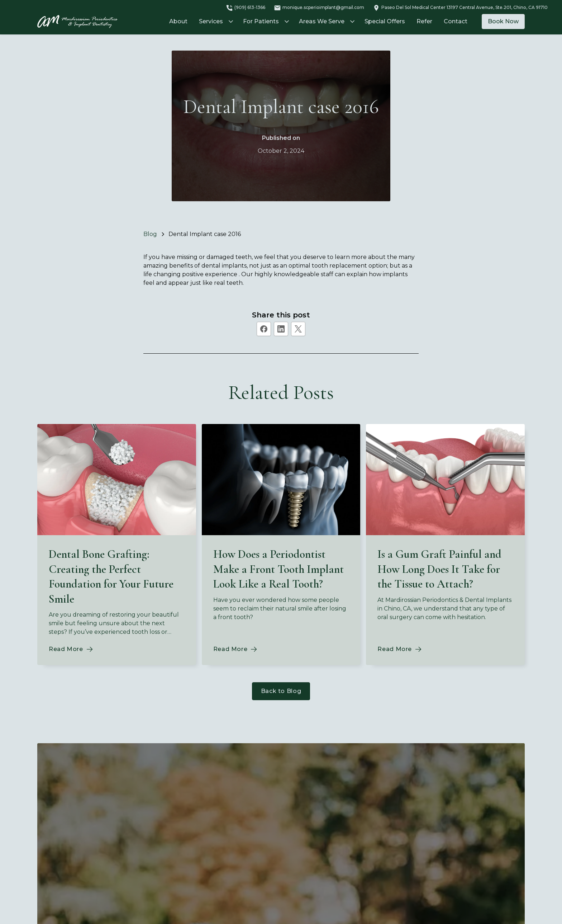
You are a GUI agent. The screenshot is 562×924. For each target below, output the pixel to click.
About (178, 21)
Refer (424, 21)
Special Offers (385, 21)
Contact (456, 21)
